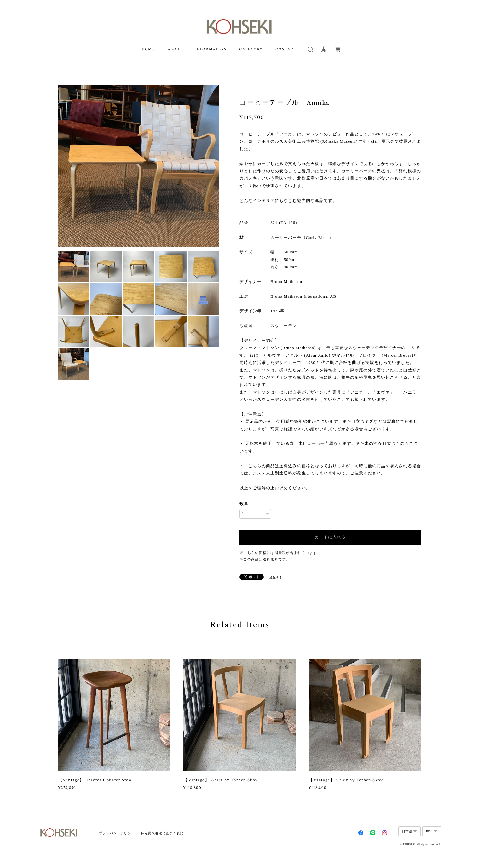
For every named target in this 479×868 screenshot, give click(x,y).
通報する (276, 577)
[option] (139, 166)
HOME (148, 49)
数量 (244, 504)
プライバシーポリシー (117, 833)
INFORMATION (211, 49)
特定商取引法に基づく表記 (162, 833)
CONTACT (286, 49)
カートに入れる (330, 537)
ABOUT (175, 49)
